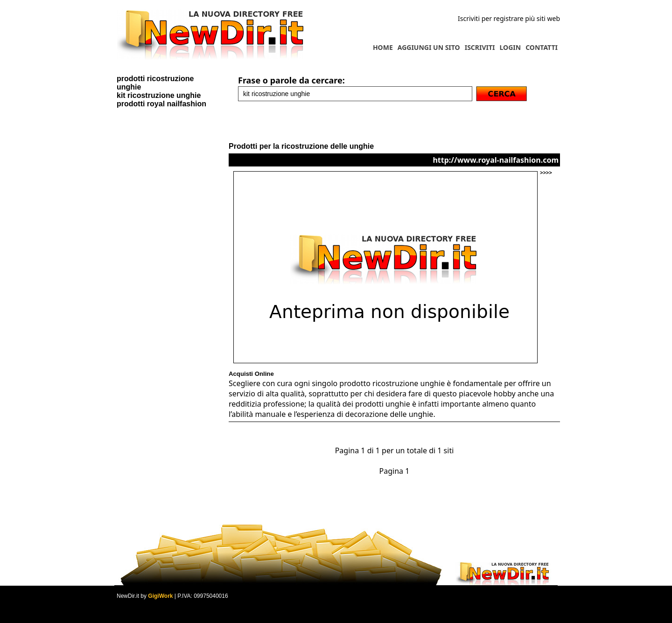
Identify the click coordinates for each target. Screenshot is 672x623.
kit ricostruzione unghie (159, 95)
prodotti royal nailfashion (161, 104)
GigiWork (160, 596)
